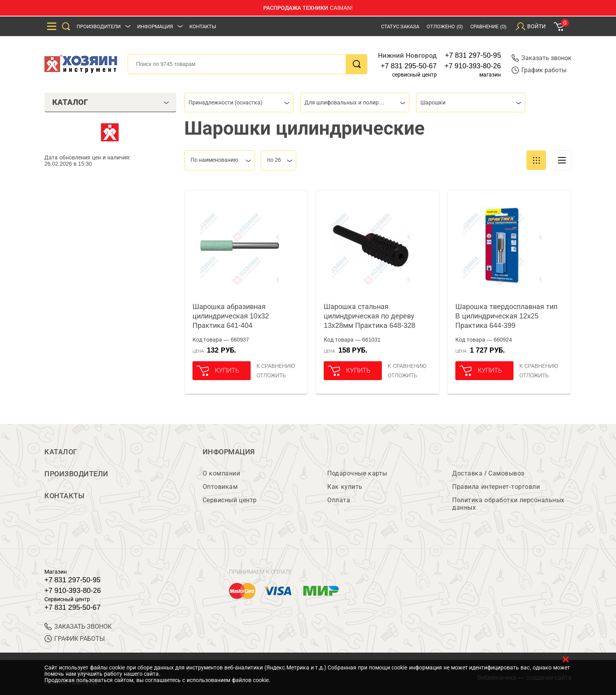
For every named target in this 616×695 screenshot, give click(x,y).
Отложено (445, 27)
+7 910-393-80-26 (473, 66)
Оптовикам (220, 487)
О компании (221, 473)
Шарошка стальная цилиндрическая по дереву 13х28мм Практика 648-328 (369, 316)
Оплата (339, 500)
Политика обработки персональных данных (508, 504)
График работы (539, 70)
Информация (155, 27)
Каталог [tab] (111, 102)
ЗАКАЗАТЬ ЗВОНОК (78, 626)
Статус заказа (400, 27)
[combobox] (239, 102)
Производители (99, 27)
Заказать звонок (542, 58)
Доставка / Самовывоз (488, 473)
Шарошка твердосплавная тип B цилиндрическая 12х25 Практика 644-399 (506, 316)
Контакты (203, 27)
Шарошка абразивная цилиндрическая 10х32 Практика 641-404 (231, 316)
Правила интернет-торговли (496, 487)
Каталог (61, 452)
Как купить (345, 487)
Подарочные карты (357, 473)
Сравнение (488, 27)
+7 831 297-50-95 (473, 55)
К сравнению (276, 366)
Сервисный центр (230, 500)
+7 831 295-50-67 (409, 66)
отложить (271, 375)
